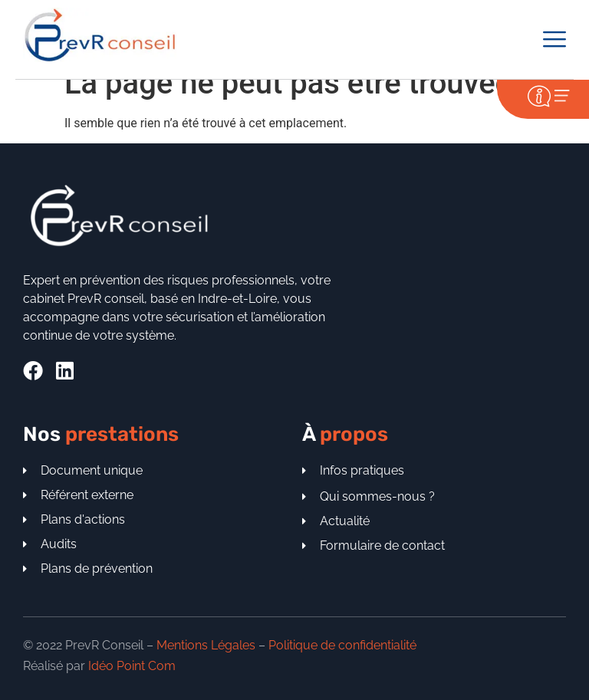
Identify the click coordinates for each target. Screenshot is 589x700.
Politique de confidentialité (342, 645)
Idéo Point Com (132, 666)
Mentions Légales (206, 645)
